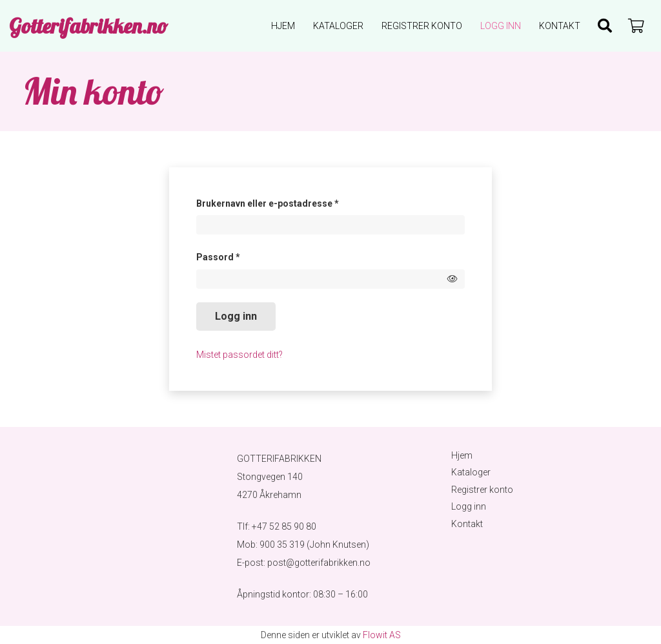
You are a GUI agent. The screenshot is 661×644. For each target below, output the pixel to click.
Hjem (462, 455)
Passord (236, 255)
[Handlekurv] (636, 26)
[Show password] (453, 279)
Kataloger (471, 472)
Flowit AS (382, 635)
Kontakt (467, 524)
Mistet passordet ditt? (239, 355)
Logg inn (236, 316)
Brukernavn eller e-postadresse (285, 202)
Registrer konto (482, 490)
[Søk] (605, 26)
